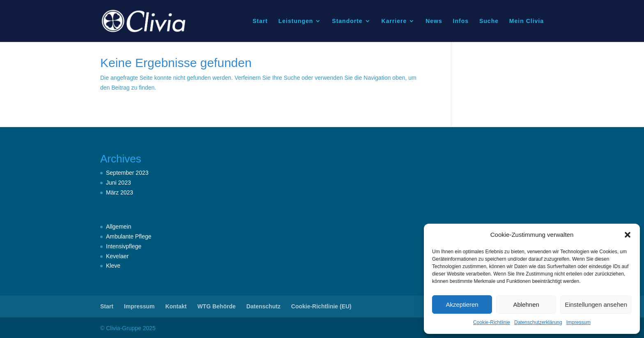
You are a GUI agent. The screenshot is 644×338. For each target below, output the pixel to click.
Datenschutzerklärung (538, 322)
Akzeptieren (462, 304)
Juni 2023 (118, 183)
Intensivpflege (124, 246)
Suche (489, 21)
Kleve (113, 266)
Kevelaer (117, 256)
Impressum (578, 322)
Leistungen (296, 21)
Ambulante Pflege (129, 236)
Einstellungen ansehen (596, 304)
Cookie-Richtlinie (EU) (321, 306)
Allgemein (118, 227)
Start (260, 21)
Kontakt (176, 306)
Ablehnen (526, 304)
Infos (461, 21)
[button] (628, 235)
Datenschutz (263, 306)
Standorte (347, 21)
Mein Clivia (527, 21)
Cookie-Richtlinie (492, 322)
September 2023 (127, 173)
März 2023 (120, 192)
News (434, 21)
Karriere (394, 21)
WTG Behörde (216, 306)
